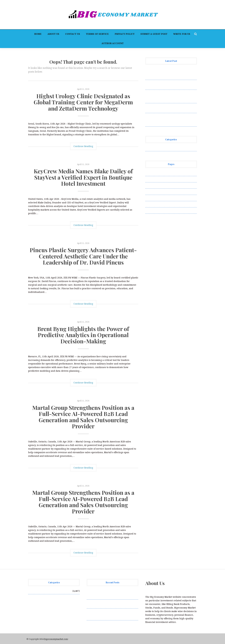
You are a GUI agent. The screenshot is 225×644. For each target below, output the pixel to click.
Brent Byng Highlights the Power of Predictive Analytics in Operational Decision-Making (83, 335)
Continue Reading (83, 146)
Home (38, 34)
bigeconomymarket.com (56, 639)
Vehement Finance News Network (164, 148)
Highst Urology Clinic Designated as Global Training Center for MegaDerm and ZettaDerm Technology (83, 102)
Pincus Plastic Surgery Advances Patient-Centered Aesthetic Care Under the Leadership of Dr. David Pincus (83, 256)
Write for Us (182, 34)
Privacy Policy (125, 34)
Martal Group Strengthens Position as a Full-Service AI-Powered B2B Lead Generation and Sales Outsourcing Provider (83, 417)
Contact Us (73, 34)
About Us (53, 34)
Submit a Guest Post (154, 34)
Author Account (113, 43)
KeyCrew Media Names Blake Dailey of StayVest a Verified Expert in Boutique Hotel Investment (83, 177)
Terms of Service (97, 34)
